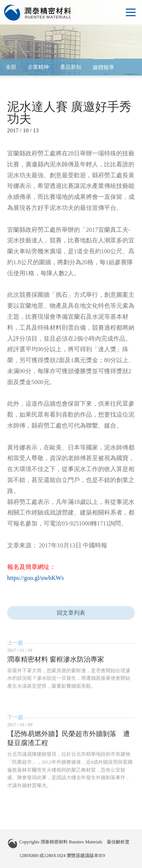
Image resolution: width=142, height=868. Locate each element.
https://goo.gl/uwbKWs (36, 578)
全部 (11, 67)
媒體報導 (103, 67)
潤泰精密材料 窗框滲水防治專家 (56, 659)
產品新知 (71, 67)
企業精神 (38, 67)
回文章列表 (71, 613)
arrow (129, 67)
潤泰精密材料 (38, 13)
